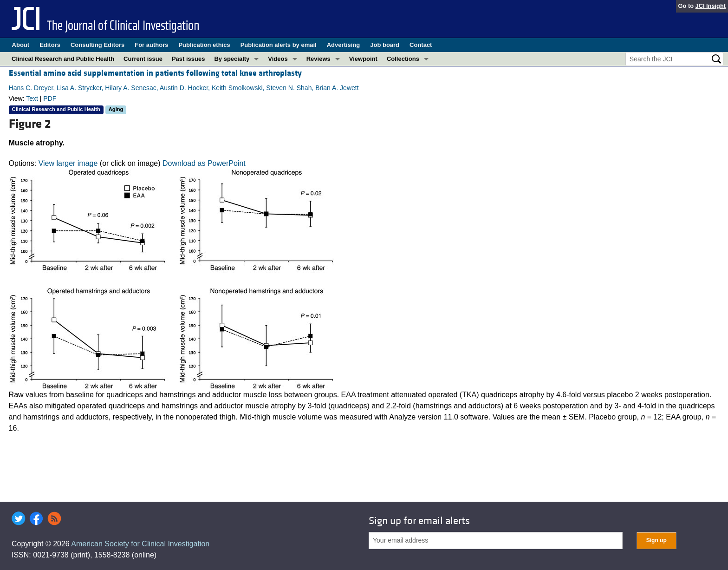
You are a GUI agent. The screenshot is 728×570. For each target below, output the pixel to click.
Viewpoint (363, 59)
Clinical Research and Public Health (63, 59)
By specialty (232, 59)
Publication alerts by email (279, 45)
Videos (278, 59)
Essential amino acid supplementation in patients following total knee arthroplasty (155, 73)
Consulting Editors (97, 45)
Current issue (143, 59)
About (21, 45)
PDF (50, 98)
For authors (151, 45)
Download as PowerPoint (204, 163)
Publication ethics (204, 45)
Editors (50, 45)
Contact (421, 45)
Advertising (344, 45)
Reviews (318, 59)
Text (32, 98)
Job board (385, 45)
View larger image (68, 163)
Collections (403, 59)
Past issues (188, 59)
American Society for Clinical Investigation (140, 544)
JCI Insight (711, 6)
